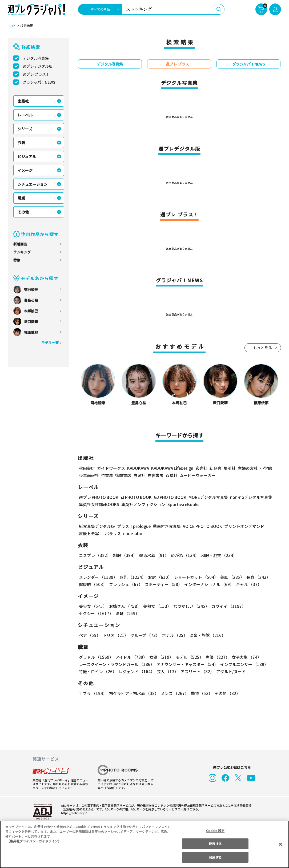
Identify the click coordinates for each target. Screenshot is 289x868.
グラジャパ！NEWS (39, 82)
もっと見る (263, 348)
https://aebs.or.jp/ (73, 813)
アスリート (196, 671)
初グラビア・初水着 (133, 693)
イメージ (25, 170)
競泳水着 (153, 555)
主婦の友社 (247, 468)
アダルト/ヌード (230, 671)
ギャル (248, 584)
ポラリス (113, 533)
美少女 (93, 606)
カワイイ (226, 606)
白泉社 (139, 475)
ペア (90, 635)
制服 (124, 555)
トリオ (115, 635)
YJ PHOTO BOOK (135, 497)
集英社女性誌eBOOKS (99, 504)
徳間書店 (123, 475)
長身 (255, 577)
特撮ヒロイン (98, 671)
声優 (215, 657)
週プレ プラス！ (36, 74)
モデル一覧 (50, 343)
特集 (17, 260)
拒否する (215, 844)
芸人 (167, 671)
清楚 (91, 613)
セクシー (262, 606)
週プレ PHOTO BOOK (98, 497)
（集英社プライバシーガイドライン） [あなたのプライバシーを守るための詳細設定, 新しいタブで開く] (34, 841)
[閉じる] (280, 844)
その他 (23, 212)
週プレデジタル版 (38, 66)
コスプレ (95, 555)
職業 (21, 198)
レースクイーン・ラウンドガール (117, 664)
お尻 (158, 577)
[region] (144, 844)
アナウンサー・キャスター (187, 664)
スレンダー (98, 577)
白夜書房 (155, 475)
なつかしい (190, 606)
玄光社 (201, 468)
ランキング (22, 252)
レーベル (25, 115)
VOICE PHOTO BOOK (201, 526)
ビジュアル (27, 156)
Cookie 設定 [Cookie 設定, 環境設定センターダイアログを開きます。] (215, 831)
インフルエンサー (243, 664)
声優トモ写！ (91, 533)
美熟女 (156, 606)
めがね (184, 555)
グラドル (96, 657)
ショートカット (194, 577)
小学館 (265, 468)
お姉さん (124, 606)
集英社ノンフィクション (143, 504)
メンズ (174, 693)
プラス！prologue (133, 526)
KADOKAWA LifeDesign (172, 468)
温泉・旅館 (206, 635)
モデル (188, 657)
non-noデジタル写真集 (247, 497)
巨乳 (132, 577)
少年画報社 (89, 475)
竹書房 (107, 475)
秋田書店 (87, 468)
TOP (11, 26)
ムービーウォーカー (198, 475)
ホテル (174, 635)
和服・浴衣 (217, 555)
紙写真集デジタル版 (97, 526)
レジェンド (136, 671)
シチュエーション (33, 184)
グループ (144, 635)
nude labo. (133, 533)
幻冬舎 (215, 468)
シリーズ (25, 129)
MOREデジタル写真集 (205, 497)
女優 (160, 657)
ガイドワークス (111, 468)
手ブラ (93, 693)
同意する (215, 857)
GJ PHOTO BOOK (168, 497)
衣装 (21, 143)
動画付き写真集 (166, 526)
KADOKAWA (138, 468)
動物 (200, 693)
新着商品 (20, 244)
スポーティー (162, 584)
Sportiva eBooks (182, 504)
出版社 (23, 101)
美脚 (230, 577)
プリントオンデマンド (242, 526)
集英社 (229, 468)
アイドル (131, 657)
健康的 (93, 584)
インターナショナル (208, 584)
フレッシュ (125, 584)
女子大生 (244, 657)
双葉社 (172, 475)
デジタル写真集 (36, 58)
